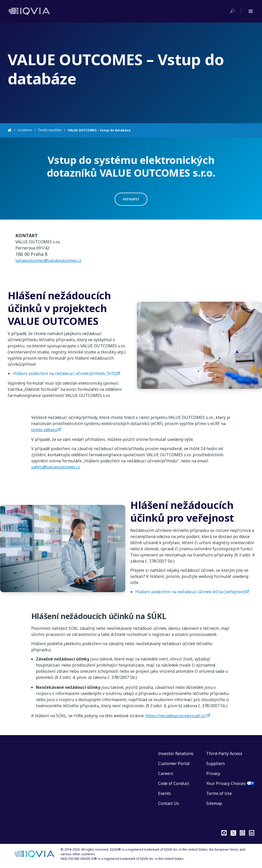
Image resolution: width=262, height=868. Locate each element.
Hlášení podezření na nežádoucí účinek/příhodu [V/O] (65, 379)
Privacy (213, 773)
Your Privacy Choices (226, 783)
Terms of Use (219, 793)
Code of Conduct (174, 783)
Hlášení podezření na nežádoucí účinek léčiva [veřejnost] (190, 597)
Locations (25, 130)
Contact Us (168, 803)
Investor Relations (176, 753)
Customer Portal (174, 763)
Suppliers (216, 763)
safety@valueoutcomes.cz (56, 467)
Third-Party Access (224, 753)
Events (165, 793)
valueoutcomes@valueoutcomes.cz (48, 266)
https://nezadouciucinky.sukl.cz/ (176, 716)
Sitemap (214, 803)
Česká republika (50, 130)
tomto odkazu (44, 430)
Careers (166, 773)
